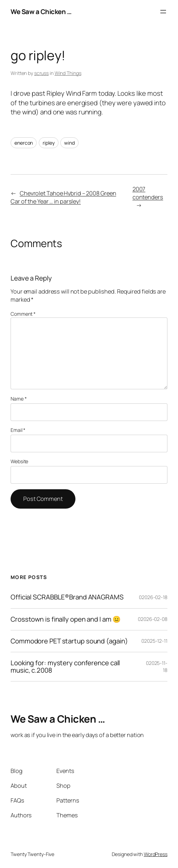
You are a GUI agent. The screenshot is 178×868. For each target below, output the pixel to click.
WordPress (156, 854)
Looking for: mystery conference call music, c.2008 (65, 667)
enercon (24, 143)
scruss (41, 73)
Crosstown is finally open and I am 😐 (66, 619)
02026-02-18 (153, 597)
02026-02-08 (153, 619)
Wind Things (68, 73)
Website (19, 461)
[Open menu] (163, 12)
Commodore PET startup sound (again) (69, 641)
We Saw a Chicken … (41, 12)
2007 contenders (148, 193)
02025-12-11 (154, 641)
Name (19, 399)
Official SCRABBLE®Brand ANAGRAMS (67, 597)
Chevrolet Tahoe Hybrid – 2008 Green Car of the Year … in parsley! (63, 197)
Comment (23, 314)
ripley (48, 143)
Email (18, 430)
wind (69, 143)
